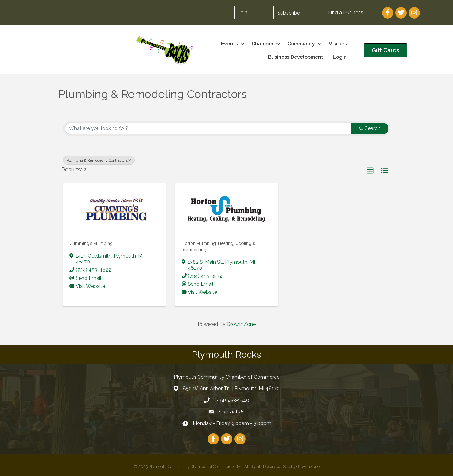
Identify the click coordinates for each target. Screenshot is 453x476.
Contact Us (232, 412)
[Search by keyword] (208, 128)
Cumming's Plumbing (91, 243)
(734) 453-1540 (232, 400)
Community (301, 44)
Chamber (263, 44)
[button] (243, 13)
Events (229, 44)
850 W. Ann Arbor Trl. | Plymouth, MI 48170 (231, 388)
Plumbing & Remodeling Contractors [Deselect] (99, 160)
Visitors (338, 44)
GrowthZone (241, 324)
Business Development (296, 57)
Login (340, 57)
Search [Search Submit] (370, 128)
